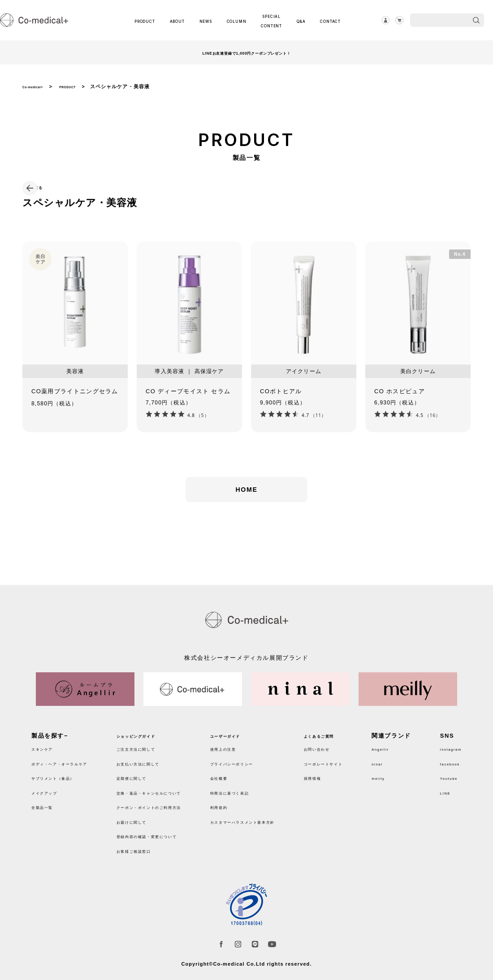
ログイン (377, 20)
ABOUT (183, 20)
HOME (246, 504)
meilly (396, 772)
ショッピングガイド (149, 730)
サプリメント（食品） (64, 772)
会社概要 (235, 772)
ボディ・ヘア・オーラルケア (74, 758)
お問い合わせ (344, 743)
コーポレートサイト (353, 758)
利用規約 (235, 802)
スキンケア (48, 743)
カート (397, 20)
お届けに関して (143, 816)
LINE (437, 787)
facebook (444, 758)
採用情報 (337, 772)
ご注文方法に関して (149, 743)
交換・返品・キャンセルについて (169, 787)
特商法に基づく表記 (251, 787)
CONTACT (323, 20)
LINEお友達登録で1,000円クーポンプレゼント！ (246, 52)
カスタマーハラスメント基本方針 (271, 816)
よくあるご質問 (347, 730)
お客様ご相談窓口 (146, 845)
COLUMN (235, 20)
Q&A (297, 20)
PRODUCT (152, 20)
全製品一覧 (48, 802)
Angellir (399, 743)
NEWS (208, 20)
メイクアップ (51, 787)
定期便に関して (143, 772)
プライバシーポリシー (255, 758)
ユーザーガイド (245, 730)
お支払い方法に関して (153, 758)
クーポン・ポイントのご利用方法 (169, 802)
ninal (395, 758)
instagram (445, 743)
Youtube (442, 772)
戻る (49, 187)
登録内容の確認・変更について (166, 831)
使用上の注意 (242, 743)
